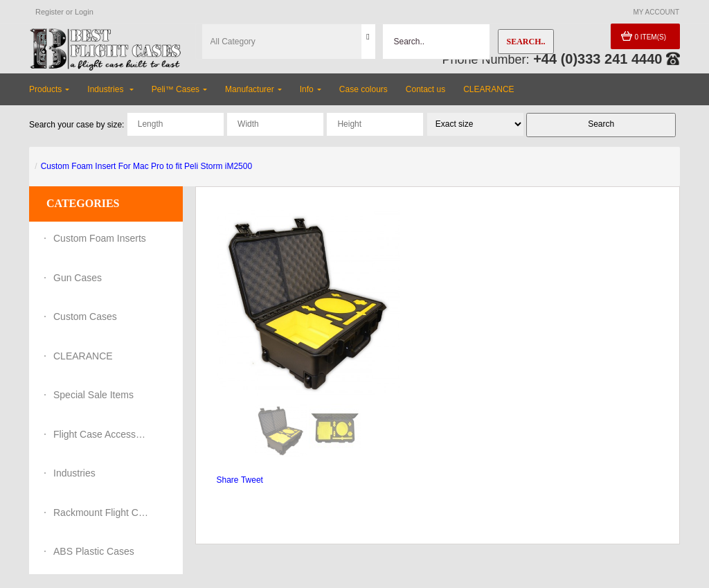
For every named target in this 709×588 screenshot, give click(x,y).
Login (84, 12)
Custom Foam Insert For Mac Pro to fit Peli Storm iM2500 (146, 166)
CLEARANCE (83, 356)
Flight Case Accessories (102, 434)
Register (50, 12)
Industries (74, 473)
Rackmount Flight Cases (102, 513)
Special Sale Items (93, 395)
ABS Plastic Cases (94, 551)
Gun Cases (78, 278)
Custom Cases (85, 317)
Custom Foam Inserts (100, 238)
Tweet (252, 480)
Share (228, 480)
